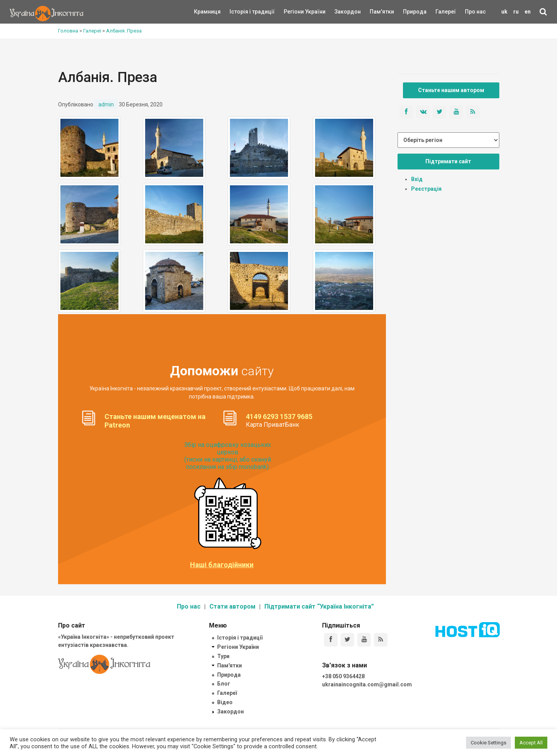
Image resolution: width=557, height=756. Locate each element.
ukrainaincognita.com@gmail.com (367, 684)
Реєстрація (426, 189)
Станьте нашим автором (451, 90)
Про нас (475, 12)
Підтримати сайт (448, 161)
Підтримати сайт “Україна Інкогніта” (319, 606)
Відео (225, 702)
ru (516, 12)
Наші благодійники (222, 565)
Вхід (417, 179)
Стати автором (232, 606)
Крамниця (207, 12)
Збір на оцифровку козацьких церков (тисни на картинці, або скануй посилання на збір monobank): (228, 456)
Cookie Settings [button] (488, 743)
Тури (223, 656)
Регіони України (294, 12)
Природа (409, 12)
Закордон (341, 12)
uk (504, 12)
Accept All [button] (531, 743)
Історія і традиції (241, 12)
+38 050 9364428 (343, 676)
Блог (224, 684)
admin (106, 104)
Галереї (446, 12)
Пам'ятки (376, 12)
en (528, 12)
